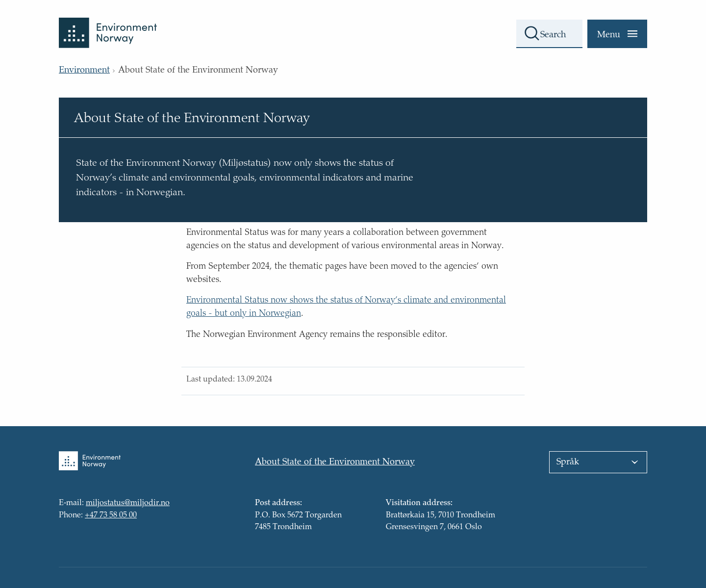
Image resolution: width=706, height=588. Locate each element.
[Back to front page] (108, 24)
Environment (84, 71)
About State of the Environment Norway (335, 462)
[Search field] (549, 34)
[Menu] (617, 34)
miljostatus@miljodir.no (128, 504)
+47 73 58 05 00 (111, 516)
